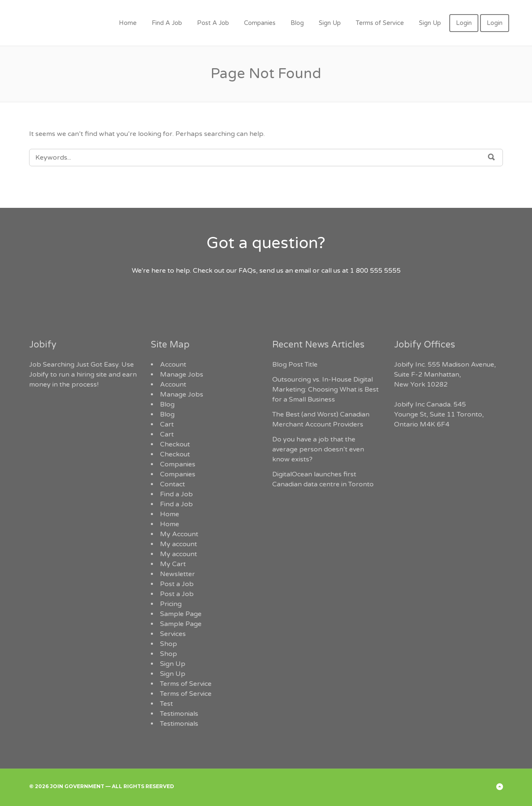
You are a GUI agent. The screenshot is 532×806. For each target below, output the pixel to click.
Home (128, 23)
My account (179, 544)
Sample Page (181, 614)
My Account (179, 534)
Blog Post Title (295, 365)
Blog (297, 23)
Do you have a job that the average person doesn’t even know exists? (318, 449)
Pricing (171, 604)
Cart (167, 424)
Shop (169, 644)
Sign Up (330, 23)
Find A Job (167, 23)
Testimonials (179, 714)
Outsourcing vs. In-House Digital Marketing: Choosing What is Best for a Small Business (325, 389)
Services (173, 634)
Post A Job (213, 23)
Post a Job (177, 584)
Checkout (175, 444)
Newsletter (177, 574)
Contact (172, 484)
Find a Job (176, 494)
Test (166, 704)
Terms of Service (380, 23)
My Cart (173, 564)
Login (464, 23)
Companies (260, 23)
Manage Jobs (182, 375)
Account (173, 365)
